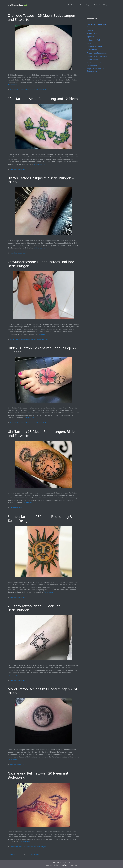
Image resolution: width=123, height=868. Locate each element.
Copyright (64, 865)
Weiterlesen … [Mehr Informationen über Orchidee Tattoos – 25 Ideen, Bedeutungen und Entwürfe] (13, 85)
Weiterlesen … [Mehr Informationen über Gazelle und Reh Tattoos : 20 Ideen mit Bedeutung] (26, 842)
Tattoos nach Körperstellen (97, 56)
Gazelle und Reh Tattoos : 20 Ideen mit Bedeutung (38, 775)
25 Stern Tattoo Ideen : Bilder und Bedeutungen (34, 608)
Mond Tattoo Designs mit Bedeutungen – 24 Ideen (42, 691)
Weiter (38, 855)
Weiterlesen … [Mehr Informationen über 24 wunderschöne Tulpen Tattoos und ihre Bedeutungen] (44, 334)
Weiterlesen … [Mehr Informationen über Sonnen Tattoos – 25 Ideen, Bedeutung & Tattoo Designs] (49, 592)
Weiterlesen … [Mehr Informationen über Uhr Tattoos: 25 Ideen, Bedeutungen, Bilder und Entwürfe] (30, 503)
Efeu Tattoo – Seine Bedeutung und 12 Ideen (43, 99)
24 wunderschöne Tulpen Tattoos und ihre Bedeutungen (41, 264)
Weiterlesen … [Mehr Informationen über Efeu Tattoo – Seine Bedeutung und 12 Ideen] (39, 164)
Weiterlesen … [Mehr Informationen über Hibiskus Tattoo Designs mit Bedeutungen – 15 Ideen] (31, 418)
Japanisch (91, 37)
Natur (12, 169)
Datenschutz (73, 865)
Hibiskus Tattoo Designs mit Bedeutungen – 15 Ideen (42, 350)
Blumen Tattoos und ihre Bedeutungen (23, 90)
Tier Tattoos (72, 5)
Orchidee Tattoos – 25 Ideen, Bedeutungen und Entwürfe (41, 17)
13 (32, 855)
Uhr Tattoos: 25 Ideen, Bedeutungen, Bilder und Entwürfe (42, 434)
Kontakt (56, 865)
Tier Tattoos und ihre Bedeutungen (34, 847)
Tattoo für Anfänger (101, 5)
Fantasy (90, 30)
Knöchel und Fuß (93, 40)
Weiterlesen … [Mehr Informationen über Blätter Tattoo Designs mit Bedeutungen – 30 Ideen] (39, 248)
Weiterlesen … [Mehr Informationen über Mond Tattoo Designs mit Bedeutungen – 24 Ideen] (13, 759)
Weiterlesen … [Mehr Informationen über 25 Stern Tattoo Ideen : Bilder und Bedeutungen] (13, 675)
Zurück (11, 855)
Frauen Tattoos (93, 33)
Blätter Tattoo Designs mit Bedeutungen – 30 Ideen (43, 180)
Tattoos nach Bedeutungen (97, 53)
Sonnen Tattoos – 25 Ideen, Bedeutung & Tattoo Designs (40, 519)
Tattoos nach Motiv (42, 90)
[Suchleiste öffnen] (113, 5)
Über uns (49, 865)
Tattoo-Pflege (85, 5)
